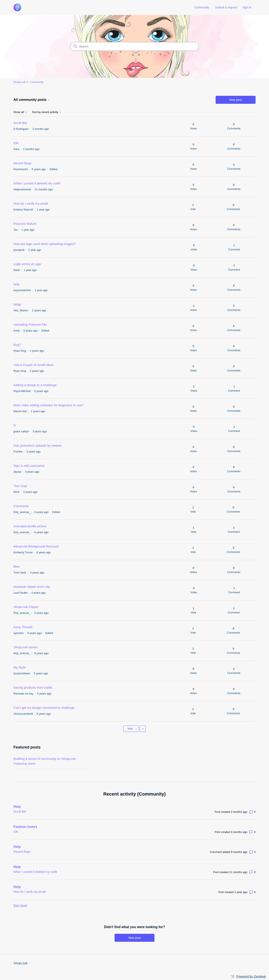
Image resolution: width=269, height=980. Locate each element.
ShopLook (20, 82)
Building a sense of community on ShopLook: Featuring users (45, 761)
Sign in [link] (247, 7)
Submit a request (226, 7)
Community (202, 7)
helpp (17, 304)
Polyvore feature (25, 224)
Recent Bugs (22, 163)
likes (17, 566)
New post (236, 100)
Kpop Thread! (23, 627)
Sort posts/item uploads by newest (37, 445)
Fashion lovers (25, 827)
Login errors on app (27, 264)
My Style (20, 667)
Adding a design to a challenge (35, 385)
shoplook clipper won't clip (32, 587)
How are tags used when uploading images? (44, 244)
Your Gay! (20, 486)
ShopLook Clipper (26, 607)
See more (20, 905)
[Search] (134, 46)
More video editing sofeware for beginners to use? (48, 405)
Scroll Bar (20, 123)
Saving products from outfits (33, 687)
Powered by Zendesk (251, 976)
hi (15, 425)
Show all (20, 112)
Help (17, 807)
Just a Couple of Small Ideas (34, 365)
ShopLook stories (26, 647)
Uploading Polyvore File (30, 324)
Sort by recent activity (47, 112)
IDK (16, 143)
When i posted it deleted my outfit (37, 183)
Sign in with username (29, 466)
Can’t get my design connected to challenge (44, 708)
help (16, 284)
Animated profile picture (30, 526)
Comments (21, 506)
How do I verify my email (31, 203)
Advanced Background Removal (36, 546)
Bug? (17, 345)
